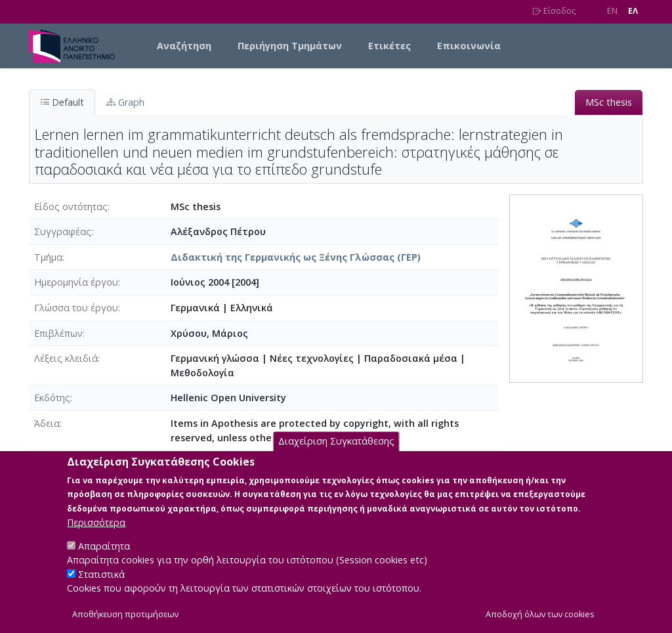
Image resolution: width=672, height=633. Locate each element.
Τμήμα (48, 257)
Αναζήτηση (184, 46)
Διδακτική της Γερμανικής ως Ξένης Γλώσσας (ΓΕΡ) (296, 257)
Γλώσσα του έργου (76, 308)
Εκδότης (52, 398)
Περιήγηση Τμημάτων (290, 46)
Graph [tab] (125, 102)
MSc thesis (609, 102)
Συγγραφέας (63, 231)
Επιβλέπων (58, 333)
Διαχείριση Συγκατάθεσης (336, 458)
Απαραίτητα (104, 562)
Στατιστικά (101, 591)
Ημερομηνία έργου (76, 282)
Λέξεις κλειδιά (66, 358)
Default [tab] (62, 102)
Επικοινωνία (469, 46)
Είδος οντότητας (71, 207)
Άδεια (47, 423)
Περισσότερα (96, 539)
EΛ (633, 11)
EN (612, 11)
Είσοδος (554, 11)
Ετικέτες (389, 46)
